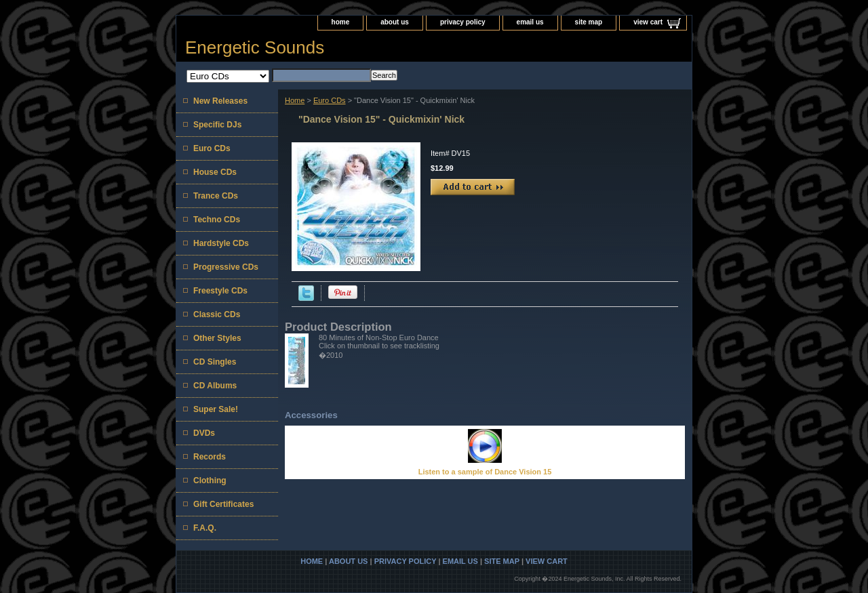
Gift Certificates (223, 504)
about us (395, 22)
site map (589, 22)
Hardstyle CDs (221, 243)
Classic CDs (217, 314)
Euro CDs (330, 100)
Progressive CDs (226, 267)
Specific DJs (217, 125)
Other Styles (217, 338)
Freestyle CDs (220, 291)
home (341, 22)
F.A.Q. (205, 528)
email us (530, 22)
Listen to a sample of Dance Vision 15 (485, 472)
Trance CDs (216, 196)
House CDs (215, 172)
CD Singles (215, 362)
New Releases (220, 101)
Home (295, 100)
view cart (648, 22)
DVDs (204, 433)
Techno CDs (217, 220)
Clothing (210, 480)
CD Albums (215, 386)
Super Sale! (216, 409)
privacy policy (463, 22)
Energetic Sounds (255, 47)
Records (210, 457)
